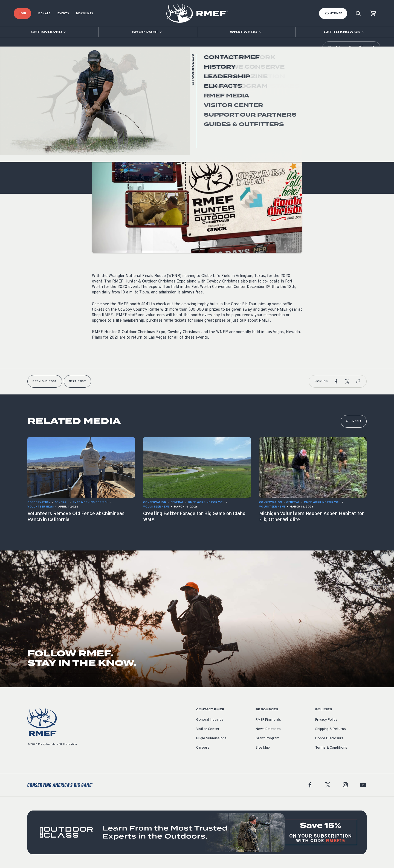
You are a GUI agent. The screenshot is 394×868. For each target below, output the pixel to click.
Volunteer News (105, 119)
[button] (350, 48)
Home (17, 48)
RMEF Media (31, 48)
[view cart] (373, 14)
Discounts (85, 14)
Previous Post (45, 381)
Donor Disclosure (329, 739)
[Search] (358, 14)
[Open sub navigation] (49, 32)
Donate (44, 14)
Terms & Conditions (331, 748)
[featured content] (197, 832)
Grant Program (267, 739)
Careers (203, 748)
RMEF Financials (268, 720)
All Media (354, 421)
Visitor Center (208, 729)
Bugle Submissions (211, 739)
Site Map (263, 748)
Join (22, 14)
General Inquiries (210, 720)
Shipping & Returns (331, 729)
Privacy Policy (326, 720)
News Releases (268, 729)
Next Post (78, 381)
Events (63, 14)
